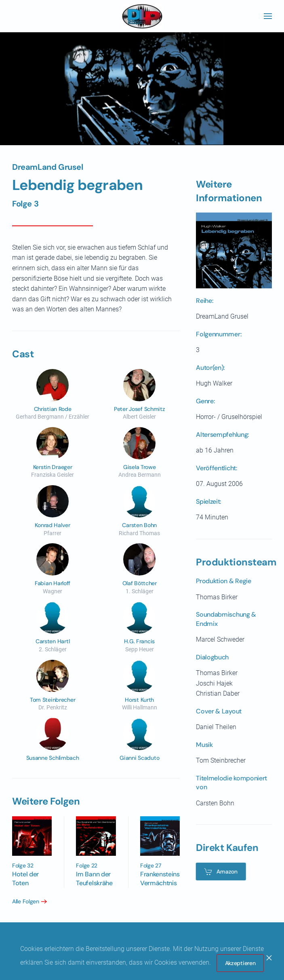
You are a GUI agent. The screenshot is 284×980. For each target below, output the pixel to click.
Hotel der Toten (24, 879)
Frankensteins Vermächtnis (158, 879)
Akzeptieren (240, 963)
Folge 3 (25, 204)
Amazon (219, 872)
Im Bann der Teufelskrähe (93, 879)
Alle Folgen (24, 901)
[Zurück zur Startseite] (142, 16)
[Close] (269, 958)
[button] (268, 16)
